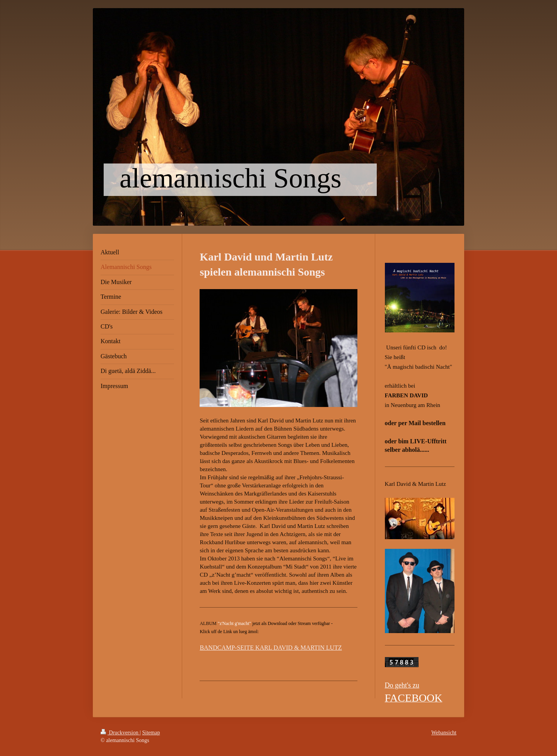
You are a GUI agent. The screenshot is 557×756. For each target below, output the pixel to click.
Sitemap (151, 733)
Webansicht (444, 733)
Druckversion (120, 733)
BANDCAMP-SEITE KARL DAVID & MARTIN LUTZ (271, 648)
